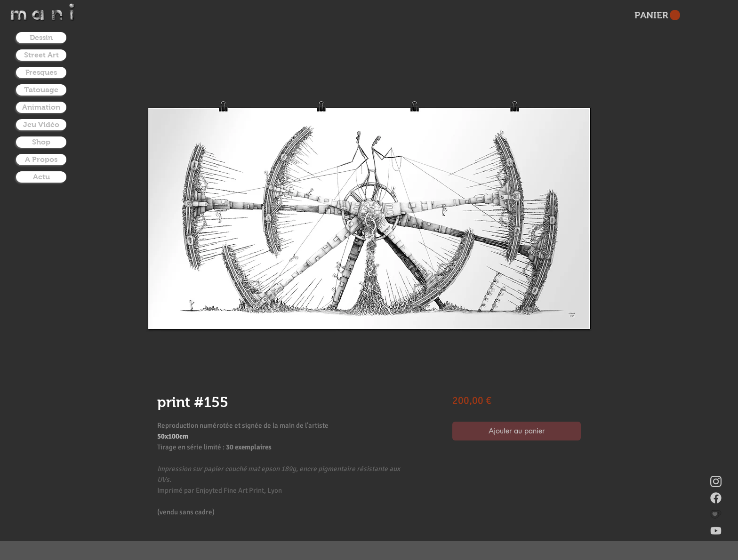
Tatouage (41, 90)
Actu (41, 177)
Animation (41, 107)
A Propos (41, 159)
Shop (41, 142)
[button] (657, 15)
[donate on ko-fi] (716, 514)
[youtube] (716, 531)
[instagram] (716, 481)
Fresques (41, 72)
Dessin (41, 37)
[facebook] (716, 498)
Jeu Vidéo (41, 124)
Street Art (41, 55)
